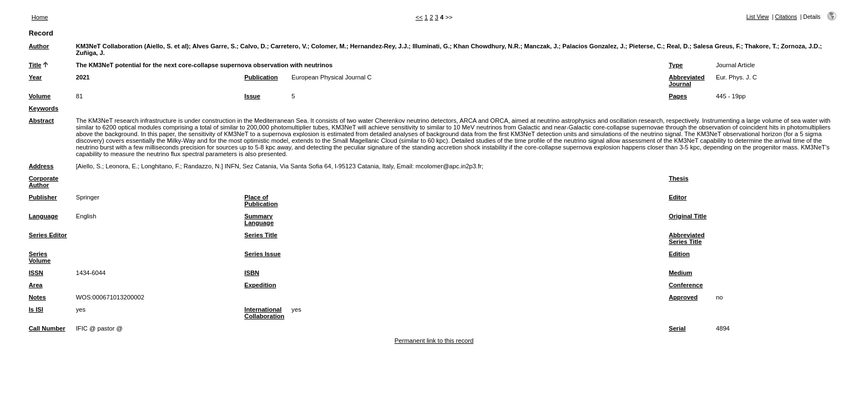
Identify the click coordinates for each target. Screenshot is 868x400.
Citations (786, 17)
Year (36, 77)
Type (676, 65)
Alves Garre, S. (214, 46)
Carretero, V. (289, 46)
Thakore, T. (761, 46)
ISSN (36, 273)
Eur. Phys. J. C (736, 77)
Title (35, 65)
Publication (261, 77)
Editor (678, 197)
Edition (679, 254)
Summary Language (259, 219)
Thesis (678, 178)
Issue (252, 96)
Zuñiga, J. (90, 53)
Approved (683, 297)
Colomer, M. (329, 46)
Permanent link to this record (434, 341)
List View (758, 17)
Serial (677, 328)
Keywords (44, 108)
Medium (680, 273)
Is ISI (36, 309)
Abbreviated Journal (687, 81)
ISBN (252, 273)
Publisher (43, 197)
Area (36, 285)
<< (419, 17)
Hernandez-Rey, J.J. (380, 46)
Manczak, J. (541, 46)
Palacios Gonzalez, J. (594, 46)
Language (44, 216)
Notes (37, 297)
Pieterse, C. (646, 46)
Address (41, 166)
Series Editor (48, 235)
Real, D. (678, 46)
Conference (686, 285)
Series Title (261, 235)
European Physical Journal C (331, 77)
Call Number (47, 328)
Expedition (260, 285)
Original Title (688, 216)
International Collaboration (264, 313)
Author (39, 46)
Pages (678, 96)
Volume (40, 96)
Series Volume (40, 257)
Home (40, 17)
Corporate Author (44, 182)
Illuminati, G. (431, 46)
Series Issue (262, 254)
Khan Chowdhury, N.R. (487, 46)
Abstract (41, 121)
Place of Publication (261, 201)
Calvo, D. (254, 46)
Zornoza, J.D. (800, 46)
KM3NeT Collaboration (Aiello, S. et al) (132, 46)
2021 (83, 77)
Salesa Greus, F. (717, 46)
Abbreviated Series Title (687, 238)
